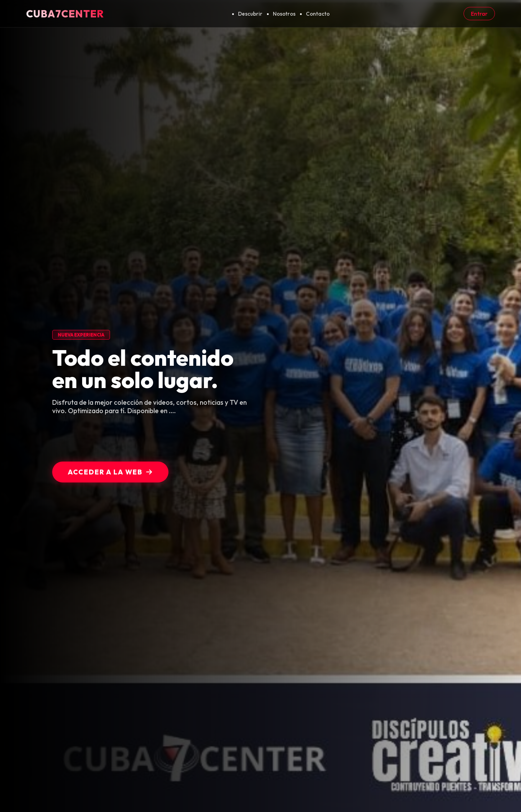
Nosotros (284, 14)
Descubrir (250, 14)
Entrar (479, 14)
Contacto (318, 14)
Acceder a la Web (110, 472)
